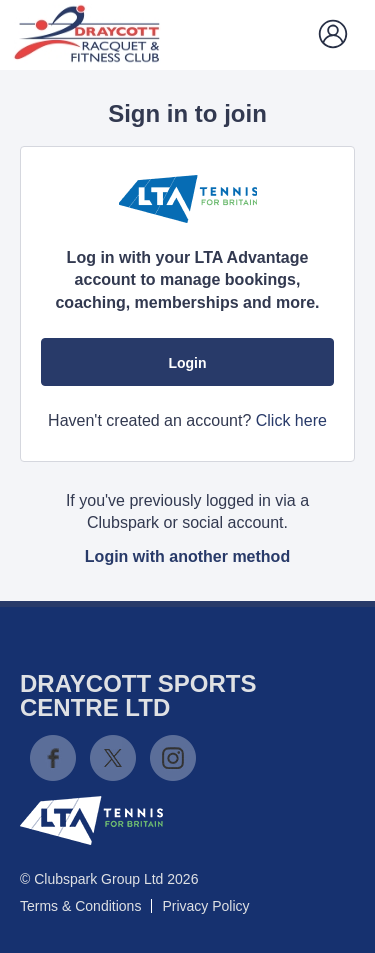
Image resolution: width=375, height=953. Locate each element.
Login (187, 363)
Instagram (173, 758)
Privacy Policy (205, 906)
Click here (291, 420)
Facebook (53, 758)
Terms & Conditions (80, 906)
